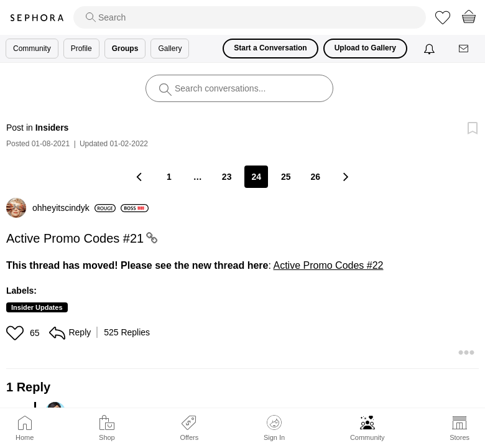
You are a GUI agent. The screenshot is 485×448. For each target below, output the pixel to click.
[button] (16, 333)
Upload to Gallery (365, 48)
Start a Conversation (270, 48)
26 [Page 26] (316, 177)
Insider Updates (37, 307)
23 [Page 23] (227, 177)
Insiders (52, 128)
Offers (189, 437)
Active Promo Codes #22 (329, 265)
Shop (107, 437)
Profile (81, 49)
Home (25, 437)
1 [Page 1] (169, 177)
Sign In (274, 428)
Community (367, 437)
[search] (250, 17)
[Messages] (464, 49)
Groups (125, 49)
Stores (460, 437)
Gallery (170, 49)
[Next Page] (344, 176)
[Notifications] (431, 49)
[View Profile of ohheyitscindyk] (74, 208)
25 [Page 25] (286, 177)
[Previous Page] (141, 176)
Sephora (37, 18)
